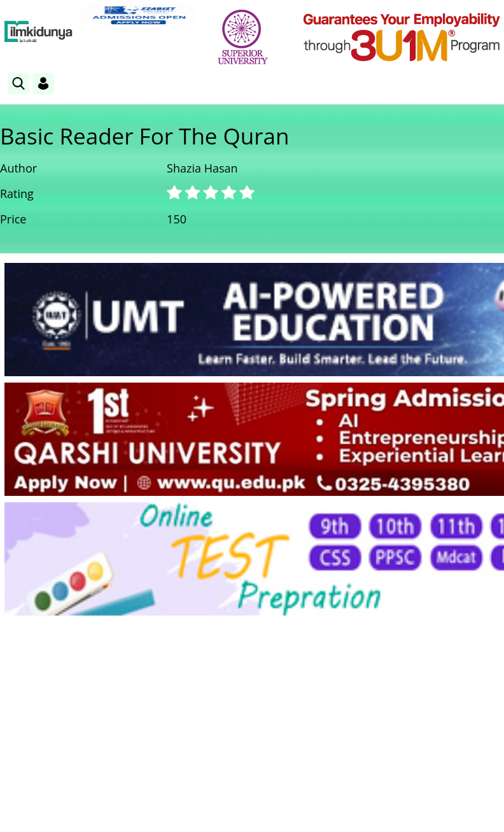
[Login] (43, 83)
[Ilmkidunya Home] (38, 32)
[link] (138, 15)
